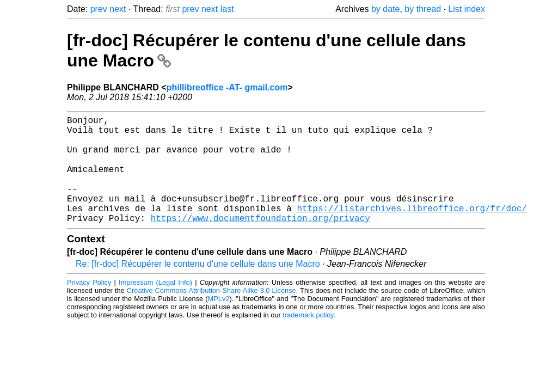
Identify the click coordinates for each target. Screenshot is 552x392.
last (227, 9)
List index (467, 9)
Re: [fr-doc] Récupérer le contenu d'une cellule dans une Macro (198, 288)
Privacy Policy (89, 306)
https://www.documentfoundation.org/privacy (260, 242)
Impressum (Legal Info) (155, 306)
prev (99, 9)
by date (385, 9)
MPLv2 (219, 323)
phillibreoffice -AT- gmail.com (227, 87)
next (118, 9)
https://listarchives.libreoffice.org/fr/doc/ (412, 230)
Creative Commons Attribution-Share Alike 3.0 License (211, 314)
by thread (423, 9)
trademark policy (308, 339)
